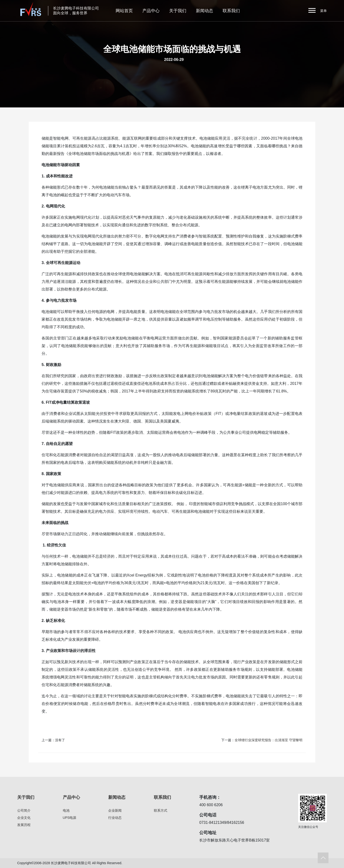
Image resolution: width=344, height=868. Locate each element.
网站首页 (124, 11)
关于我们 (178, 11)
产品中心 (151, 11)
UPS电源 (70, 818)
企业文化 (24, 818)
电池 (66, 810)
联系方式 (161, 810)
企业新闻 (115, 810)
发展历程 (24, 825)
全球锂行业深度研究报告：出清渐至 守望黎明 (269, 740)
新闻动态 (204, 11)
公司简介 (24, 810)
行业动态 (115, 818)
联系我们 (231, 11)
